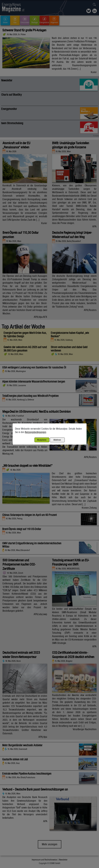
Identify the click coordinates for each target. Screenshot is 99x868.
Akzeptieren (42, 440)
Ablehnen (57, 440)
